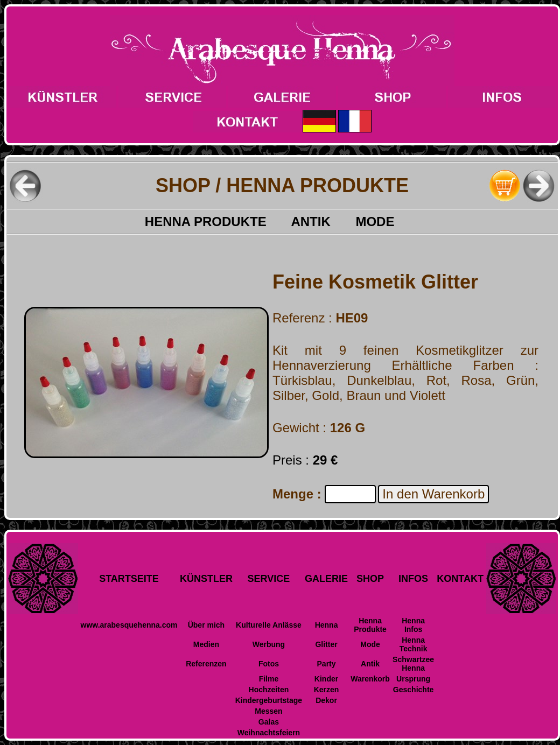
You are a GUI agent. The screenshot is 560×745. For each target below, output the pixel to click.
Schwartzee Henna (413, 664)
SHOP (370, 579)
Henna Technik (414, 644)
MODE (387, 222)
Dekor (326, 700)
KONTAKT (460, 579)
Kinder (326, 679)
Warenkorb (370, 679)
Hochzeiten (269, 690)
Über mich (206, 625)
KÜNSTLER (206, 579)
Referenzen (206, 664)
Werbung (269, 644)
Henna (327, 625)
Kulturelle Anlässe (269, 625)
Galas (269, 722)
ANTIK (323, 222)
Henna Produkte (370, 625)
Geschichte (413, 690)
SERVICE (269, 579)
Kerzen (327, 690)
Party (327, 664)
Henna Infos (413, 625)
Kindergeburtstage (269, 700)
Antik (370, 664)
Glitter (326, 644)
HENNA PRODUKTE (218, 222)
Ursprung (413, 679)
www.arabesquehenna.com (129, 625)
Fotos (269, 664)
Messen (268, 711)
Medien (206, 644)
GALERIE (326, 579)
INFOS (413, 579)
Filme (269, 679)
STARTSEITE (129, 579)
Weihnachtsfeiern (269, 733)
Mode (370, 644)
